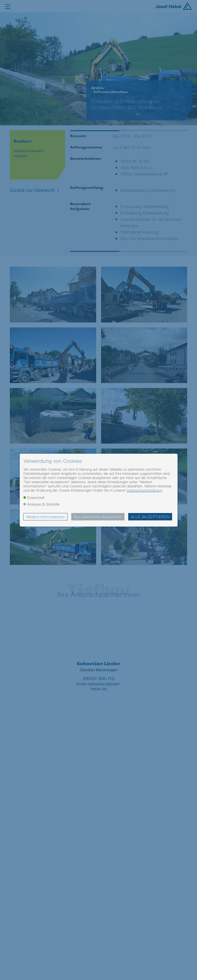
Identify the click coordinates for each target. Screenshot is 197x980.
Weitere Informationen (45, 517)
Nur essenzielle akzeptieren (98, 517)
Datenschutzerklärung (144, 490)
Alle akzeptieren (150, 517)
